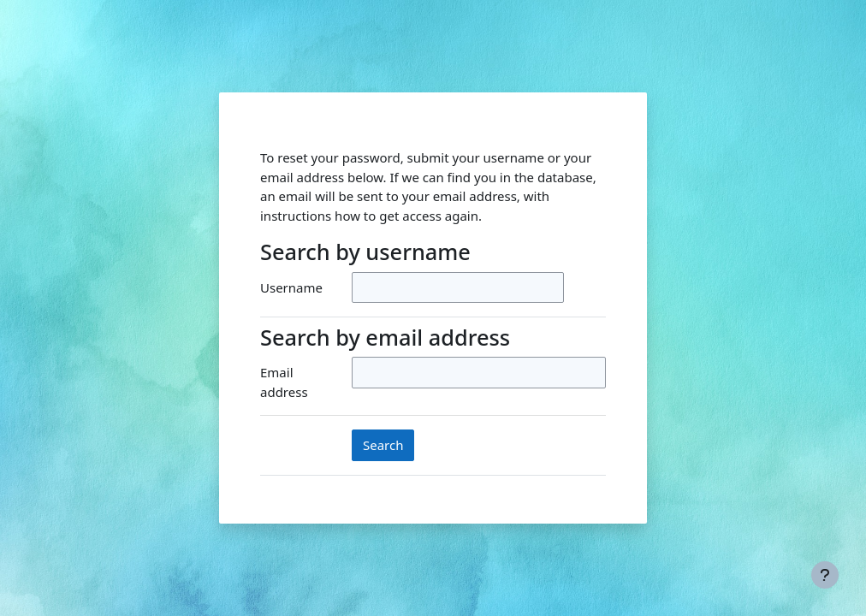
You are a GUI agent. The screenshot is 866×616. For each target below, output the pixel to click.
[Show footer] (825, 575)
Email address (284, 382)
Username (291, 287)
